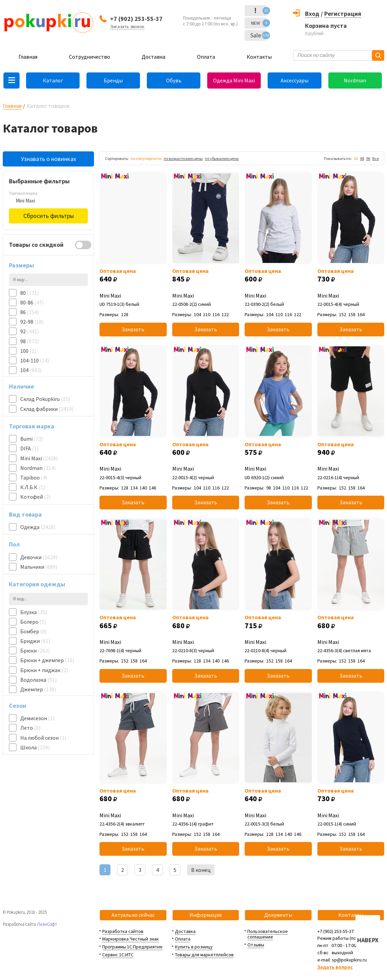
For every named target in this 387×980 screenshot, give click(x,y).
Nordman (355, 80)
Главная (28, 57)
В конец (201, 870)
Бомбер (33, 631)
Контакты (259, 57)
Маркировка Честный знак (131, 939)
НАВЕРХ (368, 940)
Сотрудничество (90, 57)
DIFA (29, 448)
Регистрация (343, 14)
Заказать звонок (127, 26)
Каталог (53, 80)
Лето (30, 728)
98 (30, 341)
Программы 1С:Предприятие (132, 947)
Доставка (154, 57)
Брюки (35, 650)
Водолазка (38, 680)
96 (368, 158)
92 (30, 331)
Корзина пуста (326, 26)
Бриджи (35, 641)
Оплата (206, 57)
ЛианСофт (47, 924)
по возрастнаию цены (183, 158)
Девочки (39, 557)
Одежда (38, 527)
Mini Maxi (39, 458)
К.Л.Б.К (33, 487)
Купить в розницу (194, 947)
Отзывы (256, 945)
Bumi (32, 439)
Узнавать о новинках (49, 159)
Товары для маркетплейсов (204, 955)
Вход (312, 14)
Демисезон (37, 718)
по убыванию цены (222, 158)
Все (376, 158)
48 (362, 158)
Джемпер (38, 689)
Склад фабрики (47, 409)
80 (30, 293)
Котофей (35, 497)
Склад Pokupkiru (45, 399)
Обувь (174, 80)
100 (28, 351)
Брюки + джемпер (47, 660)
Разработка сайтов (123, 931)
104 (31, 370)
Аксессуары (295, 80)
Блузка (34, 612)
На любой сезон (43, 738)
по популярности (146, 158)
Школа (35, 747)
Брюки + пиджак (44, 670)
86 (30, 312)
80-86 (32, 302)
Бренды (113, 80)
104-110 (35, 360)
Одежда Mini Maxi (234, 80)
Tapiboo (34, 477)
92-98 (32, 322)
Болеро (33, 622)
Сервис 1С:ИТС (118, 955)
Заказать (133, 329)
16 (356, 158)
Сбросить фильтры (49, 216)
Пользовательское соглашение (268, 934)
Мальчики (39, 567)
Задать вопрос (335, 967)
